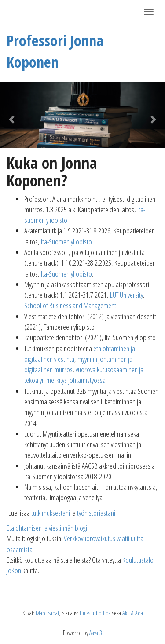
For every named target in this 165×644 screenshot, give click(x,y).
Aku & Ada (133, 613)
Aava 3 (96, 633)
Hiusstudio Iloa (95, 613)
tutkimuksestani (51, 513)
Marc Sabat (47, 613)
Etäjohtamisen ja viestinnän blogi (47, 528)
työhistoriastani (96, 513)
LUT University (126, 295)
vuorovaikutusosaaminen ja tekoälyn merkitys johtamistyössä (84, 375)
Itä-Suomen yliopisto (66, 242)
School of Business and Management (70, 305)
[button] (12, 115)
